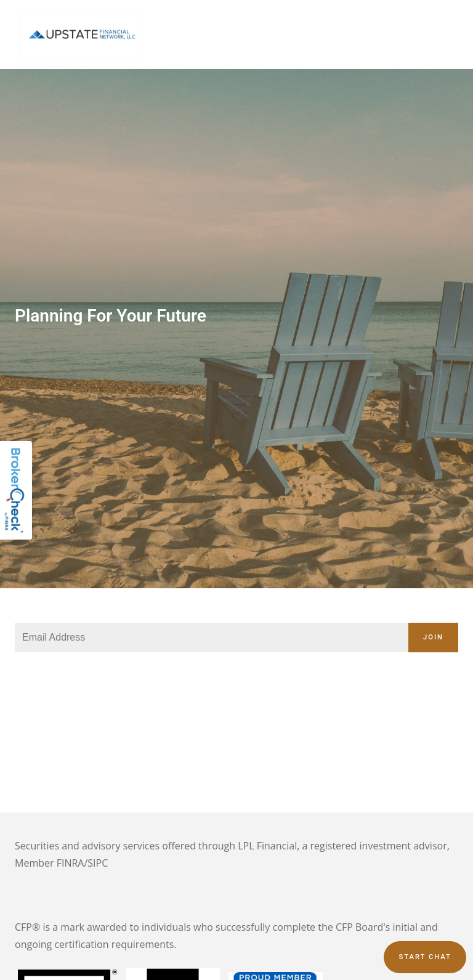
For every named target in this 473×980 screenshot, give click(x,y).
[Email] (212, 638)
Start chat (425, 957)
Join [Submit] (433, 637)
